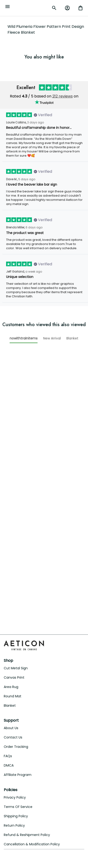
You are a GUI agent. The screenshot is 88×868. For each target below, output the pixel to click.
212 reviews (63, 96)
